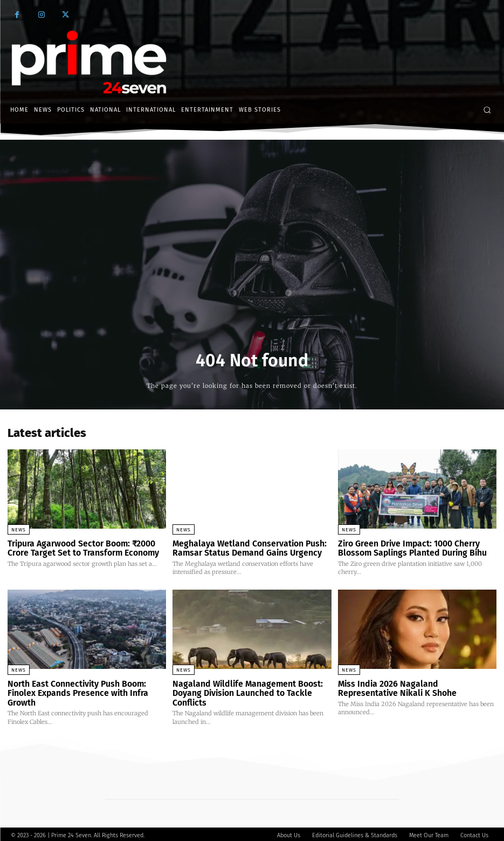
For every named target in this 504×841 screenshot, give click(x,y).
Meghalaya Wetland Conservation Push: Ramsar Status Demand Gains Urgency (246, 548)
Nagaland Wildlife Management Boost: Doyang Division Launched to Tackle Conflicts (243, 691)
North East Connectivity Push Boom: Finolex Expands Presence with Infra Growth (75, 691)
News (19, 530)
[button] (487, 110)
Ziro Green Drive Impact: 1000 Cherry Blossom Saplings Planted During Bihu (408, 548)
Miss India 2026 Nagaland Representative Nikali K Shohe (414, 687)
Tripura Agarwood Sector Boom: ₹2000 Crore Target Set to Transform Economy (81, 548)
